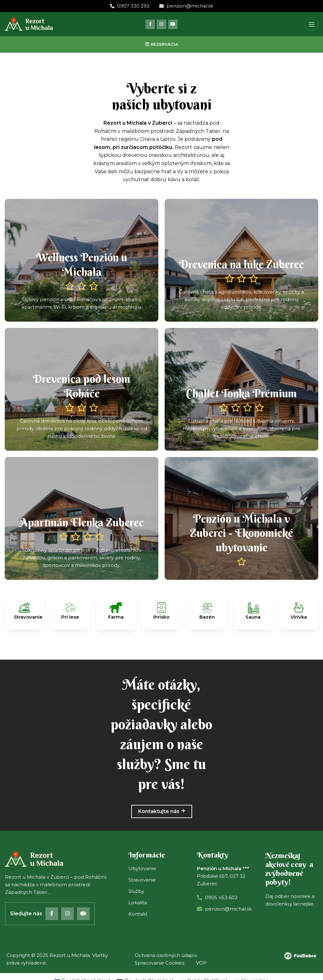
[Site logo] (29, 24)
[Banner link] (82, 260)
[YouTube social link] (173, 24)
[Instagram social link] (161, 24)
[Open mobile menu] (312, 24)
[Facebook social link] (150, 24)
